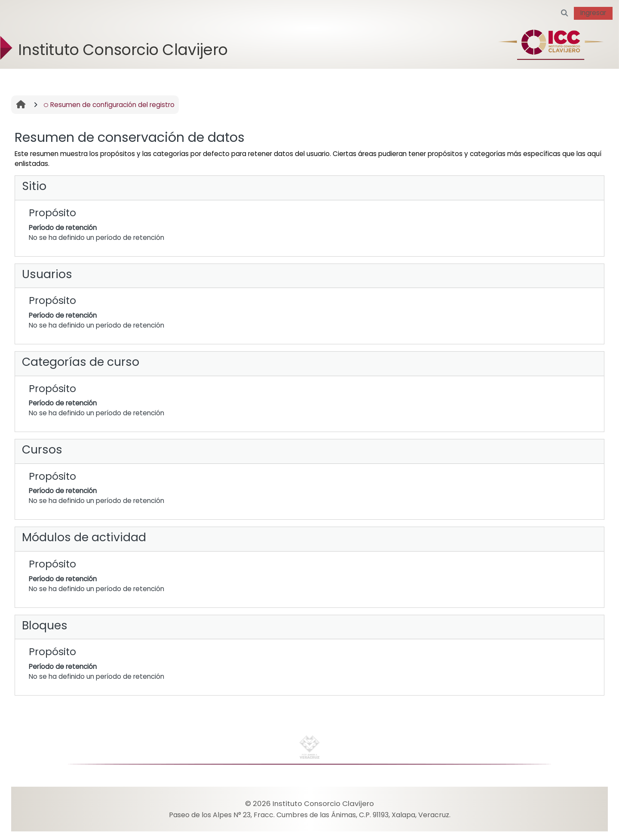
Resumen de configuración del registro (109, 105)
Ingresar (593, 13)
